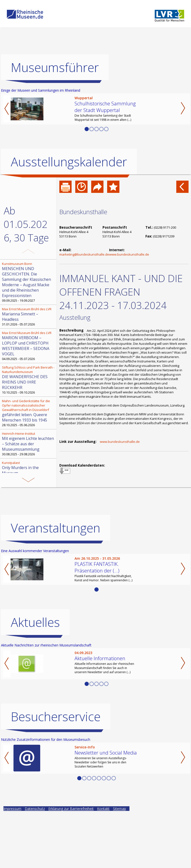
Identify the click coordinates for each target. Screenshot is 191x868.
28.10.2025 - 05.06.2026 (29, 413)
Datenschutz (35, 809)
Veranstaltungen (56, 528)
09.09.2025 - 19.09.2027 (29, 282)
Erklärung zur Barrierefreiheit (71, 809)
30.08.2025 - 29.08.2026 (29, 444)
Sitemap (120, 809)
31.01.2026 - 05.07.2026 (29, 317)
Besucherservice (56, 717)
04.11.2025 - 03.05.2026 (29, 470)
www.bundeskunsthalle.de (129, 254)
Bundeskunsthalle (83, 212)
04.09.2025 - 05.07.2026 (29, 346)
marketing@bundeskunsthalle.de (84, 254)
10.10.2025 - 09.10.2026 (29, 380)
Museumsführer (55, 67)
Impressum (12, 809)
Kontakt (103, 809)
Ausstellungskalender (69, 162)
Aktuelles (35, 622)
